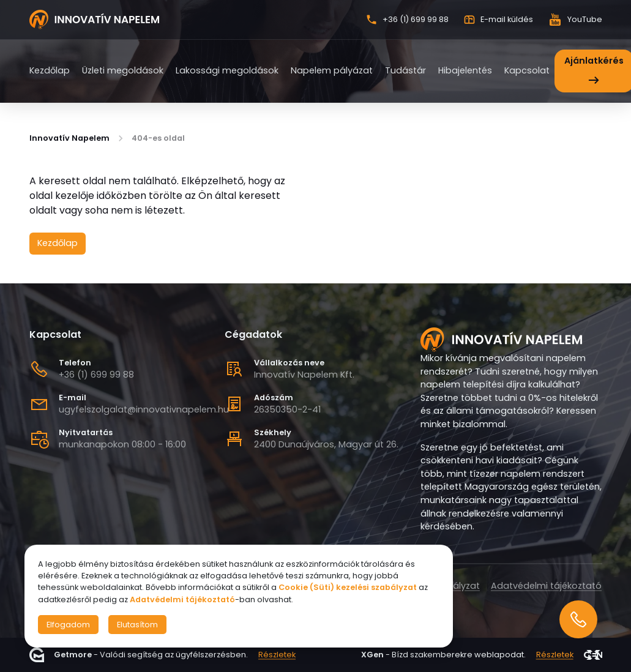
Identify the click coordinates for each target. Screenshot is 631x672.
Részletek (277, 655)
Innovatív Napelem (69, 138)
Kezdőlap (50, 70)
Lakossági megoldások (227, 70)
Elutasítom (137, 625)
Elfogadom (68, 625)
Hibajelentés (465, 70)
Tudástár (405, 70)
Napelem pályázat (332, 70)
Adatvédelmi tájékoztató (546, 586)
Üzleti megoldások (123, 70)
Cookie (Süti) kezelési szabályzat (348, 587)
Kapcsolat (527, 70)
